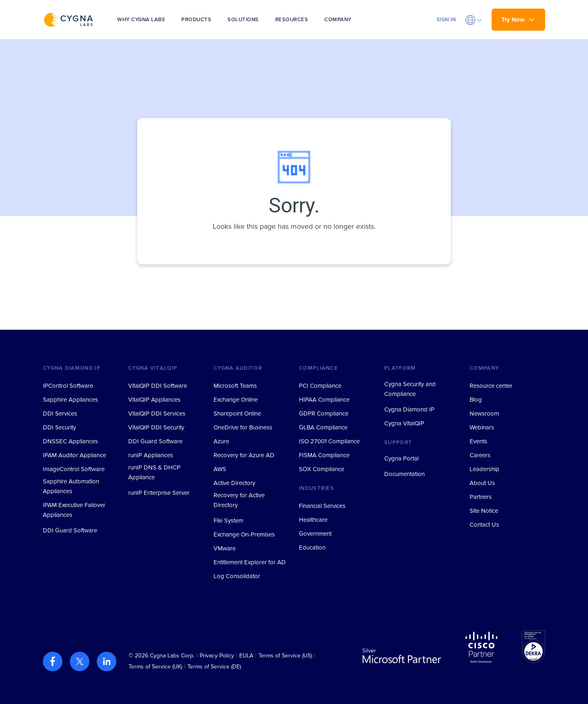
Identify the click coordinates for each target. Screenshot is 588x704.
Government (315, 534)
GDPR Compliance (324, 413)
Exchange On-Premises (244, 534)
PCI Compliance (320, 386)
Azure (221, 441)
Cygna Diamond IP (409, 409)
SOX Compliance (322, 469)
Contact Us (484, 525)
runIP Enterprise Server (159, 493)
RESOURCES (292, 20)
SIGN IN (446, 20)
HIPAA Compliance (324, 400)
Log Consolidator (237, 576)
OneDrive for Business (243, 427)
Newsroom (484, 413)
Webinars (482, 427)
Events (478, 441)
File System (228, 521)
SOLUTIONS (243, 20)
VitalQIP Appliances (154, 400)
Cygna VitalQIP (404, 423)
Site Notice (484, 511)
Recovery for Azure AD (244, 455)
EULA (246, 656)
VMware (225, 548)
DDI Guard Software (70, 530)
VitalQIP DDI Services (157, 413)
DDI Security (59, 427)
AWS (220, 469)
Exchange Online (236, 400)
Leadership (484, 469)
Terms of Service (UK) (155, 667)
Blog (476, 400)
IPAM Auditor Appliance (75, 455)
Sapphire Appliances (70, 400)
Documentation (404, 474)
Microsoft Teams (235, 386)
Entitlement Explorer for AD (250, 562)
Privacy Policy (217, 656)
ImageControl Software (74, 469)
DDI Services (60, 413)
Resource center (491, 386)
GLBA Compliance (323, 427)
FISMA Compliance (324, 455)
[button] (474, 20)
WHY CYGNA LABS (141, 20)
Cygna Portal (401, 458)
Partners (481, 497)
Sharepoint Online (237, 413)
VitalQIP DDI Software (158, 386)
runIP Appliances (151, 455)
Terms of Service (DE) (214, 667)
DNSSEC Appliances (70, 441)
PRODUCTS (196, 20)
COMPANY (338, 20)
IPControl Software (68, 386)
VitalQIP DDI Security (156, 427)
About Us (482, 483)
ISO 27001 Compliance (329, 441)
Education (312, 548)
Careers (480, 455)
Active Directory (234, 483)
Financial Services (322, 506)
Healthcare (313, 520)
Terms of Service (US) (285, 656)
